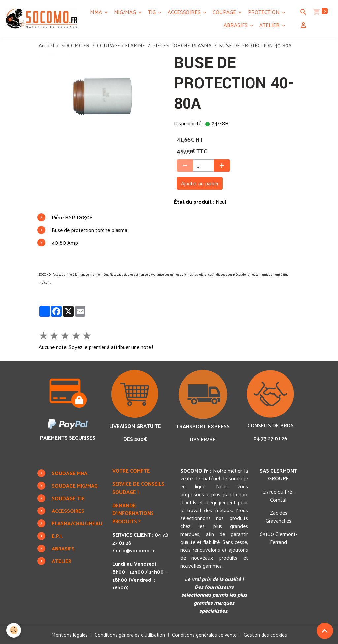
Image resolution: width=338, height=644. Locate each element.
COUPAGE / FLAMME (121, 45)
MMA (97, 12)
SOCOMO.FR (76, 45)
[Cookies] (14, 630)
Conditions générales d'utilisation (129, 635)
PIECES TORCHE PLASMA (182, 45)
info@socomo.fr (137, 550)
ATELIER (270, 25)
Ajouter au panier (200, 183)
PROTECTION (265, 12)
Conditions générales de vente (206, 635)
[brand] (42, 18)
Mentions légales (67, 635)
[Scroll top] (325, 631)
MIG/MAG (126, 12)
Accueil (46, 45)
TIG (153, 12)
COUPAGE (225, 12)
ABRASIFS (237, 25)
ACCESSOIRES (185, 12)
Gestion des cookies (268, 635)
